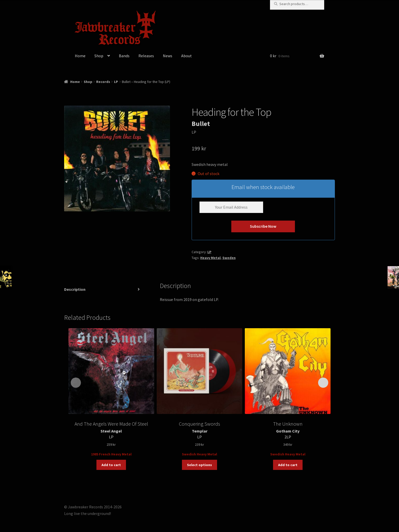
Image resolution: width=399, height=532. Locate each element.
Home (80, 56)
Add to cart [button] (111, 465)
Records (103, 82)
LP (116, 82)
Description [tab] (75, 289)
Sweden (229, 258)
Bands (124, 56)
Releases (146, 56)
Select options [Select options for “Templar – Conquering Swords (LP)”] (199, 465)
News (168, 56)
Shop (99, 56)
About (187, 56)
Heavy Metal (210, 258)
